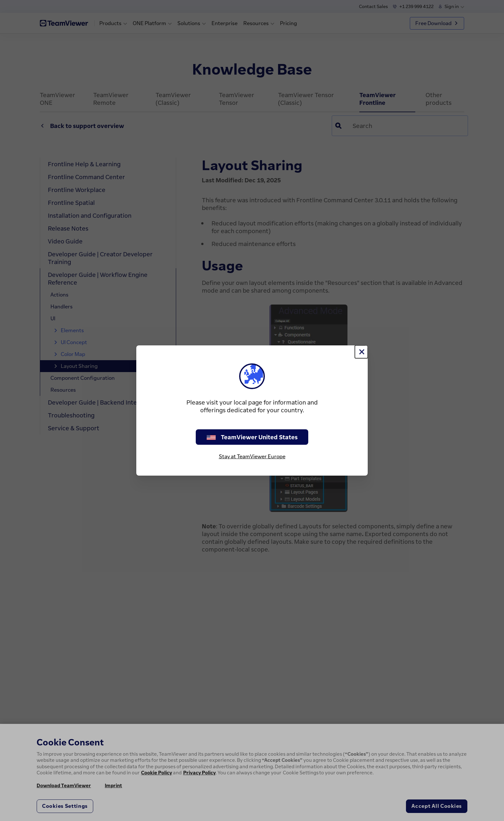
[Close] (361, 352)
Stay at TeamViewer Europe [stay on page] (252, 456)
